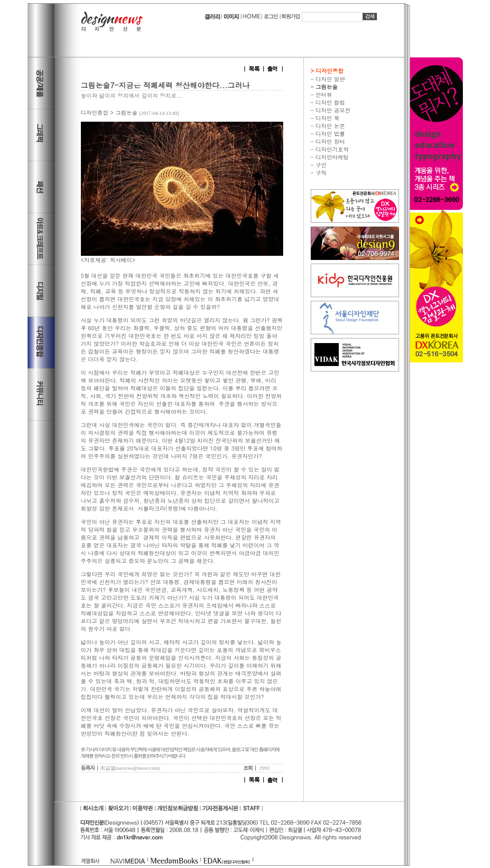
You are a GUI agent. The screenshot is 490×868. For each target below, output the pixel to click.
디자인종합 (95, 112)
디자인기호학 (331, 149)
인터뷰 (323, 94)
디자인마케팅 (331, 157)
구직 (320, 172)
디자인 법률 (330, 133)
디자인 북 (327, 118)
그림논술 (126, 112)
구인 (320, 165)
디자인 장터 (330, 141)
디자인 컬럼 (330, 102)
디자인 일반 (330, 79)
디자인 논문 (330, 126)
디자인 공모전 (332, 110)
